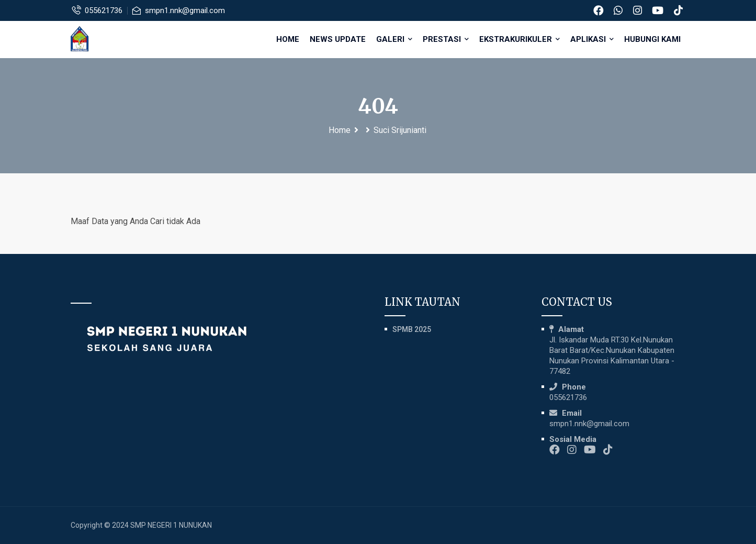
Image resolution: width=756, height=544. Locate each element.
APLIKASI (592, 39)
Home (288, 39)
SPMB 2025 (412, 329)
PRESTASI (446, 39)
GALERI (394, 39)
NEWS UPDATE (338, 39)
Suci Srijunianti (400, 130)
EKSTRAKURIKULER (520, 39)
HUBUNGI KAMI (652, 39)
